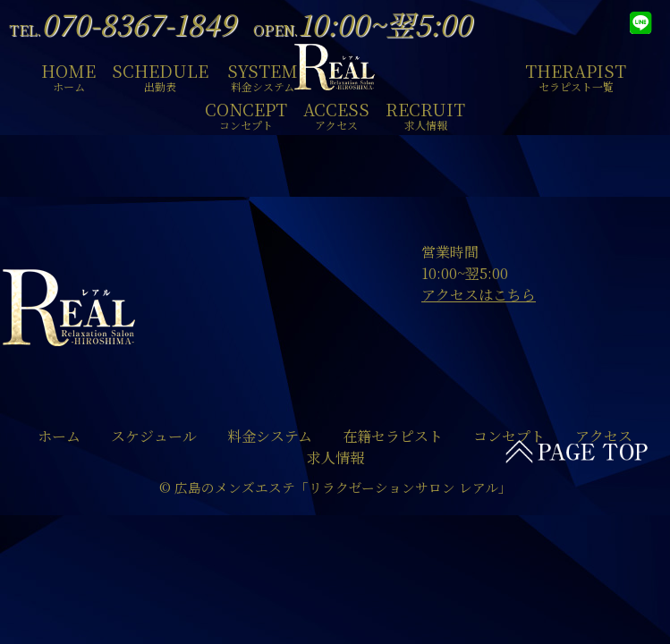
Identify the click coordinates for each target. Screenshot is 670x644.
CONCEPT (246, 113)
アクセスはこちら (479, 295)
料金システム (270, 436)
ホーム (59, 436)
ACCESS (336, 113)
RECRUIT (425, 113)
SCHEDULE (160, 75)
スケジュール (154, 436)
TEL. (122, 30)
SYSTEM (263, 75)
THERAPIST (576, 75)
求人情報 (335, 458)
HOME (68, 75)
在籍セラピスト (393, 436)
